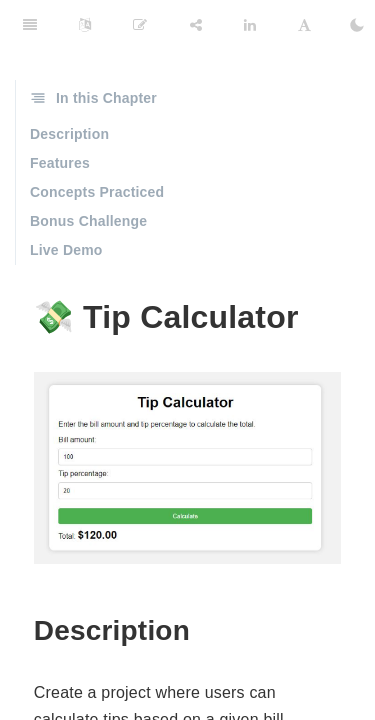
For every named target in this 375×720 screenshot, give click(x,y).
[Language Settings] (85, 25)
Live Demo (66, 250)
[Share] (196, 25)
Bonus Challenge (88, 221)
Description (69, 134)
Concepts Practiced (97, 192)
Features (60, 163)
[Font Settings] (304, 25)
